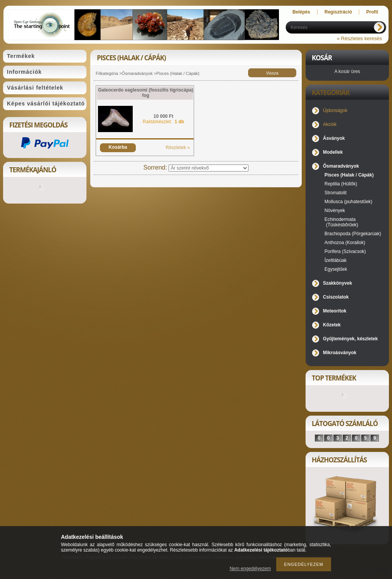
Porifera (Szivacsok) (345, 251)
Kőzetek (332, 325)
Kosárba (118, 147)
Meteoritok (335, 311)
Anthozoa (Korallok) (345, 243)
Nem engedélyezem (250, 569)
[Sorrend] (209, 168)
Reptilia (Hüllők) (341, 184)
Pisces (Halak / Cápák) (349, 175)
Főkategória (107, 73)
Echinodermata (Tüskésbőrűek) (341, 222)
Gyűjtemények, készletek (350, 339)
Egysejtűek (336, 269)
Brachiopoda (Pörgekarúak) (353, 234)
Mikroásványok (340, 353)
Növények (335, 211)
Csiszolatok (336, 297)
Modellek (333, 152)
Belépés (301, 12)
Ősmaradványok (137, 73)
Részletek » (178, 148)
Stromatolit (335, 193)
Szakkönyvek (337, 283)
